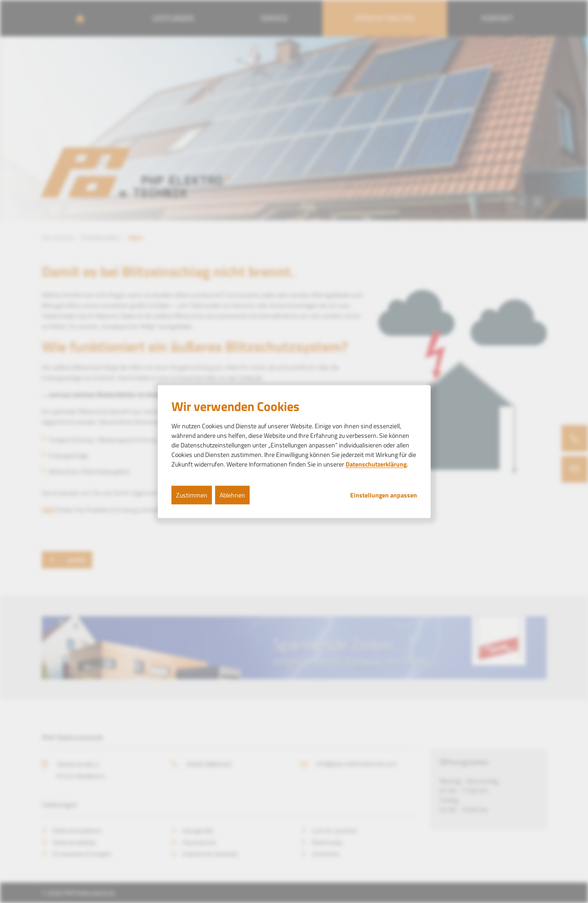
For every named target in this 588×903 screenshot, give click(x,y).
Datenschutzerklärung (376, 464)
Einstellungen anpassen (384, 495)
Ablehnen (232, 495)
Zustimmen (192, 495)
